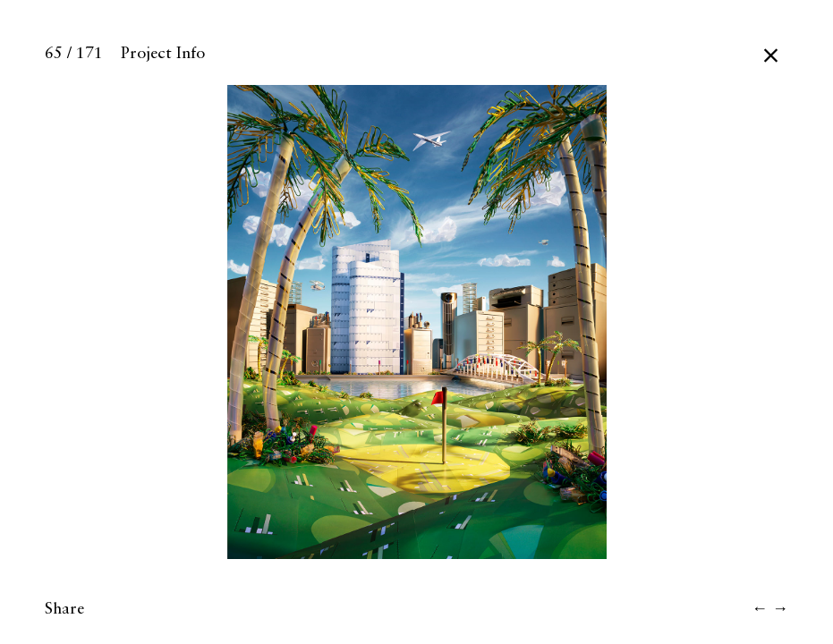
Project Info (163, 54)
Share (64, 609)
